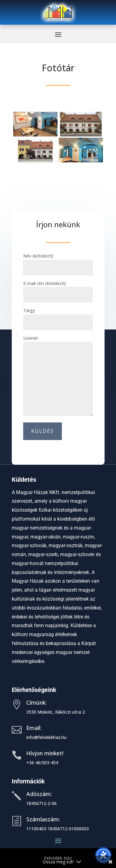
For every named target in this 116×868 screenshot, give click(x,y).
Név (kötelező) (58, 262)
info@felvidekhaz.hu (46, 737)
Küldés (43, 431)
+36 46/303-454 (42, 763)
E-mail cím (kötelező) (58, 289)
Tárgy (58, 316)
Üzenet (58, 376)
